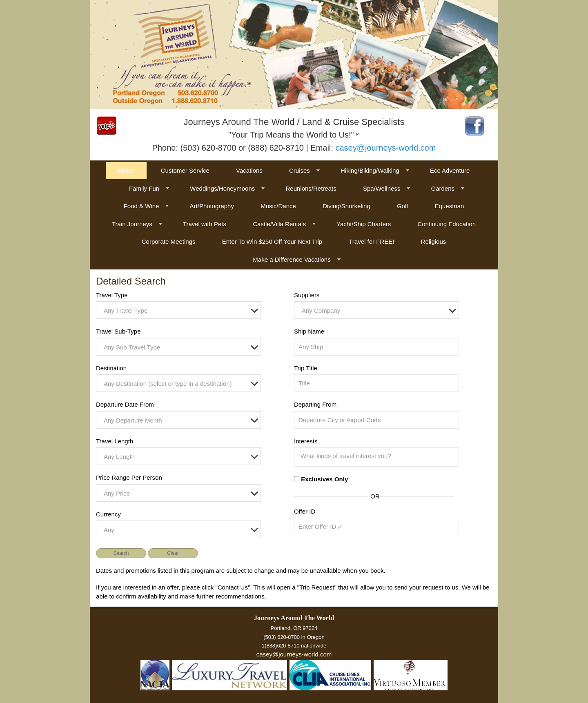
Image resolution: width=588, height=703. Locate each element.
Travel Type (112, 295)
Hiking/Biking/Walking (370, 170)
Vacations (249, 170)
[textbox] (180, 310)
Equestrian (450, 206)
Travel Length (115, 441)
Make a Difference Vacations (292, 259)
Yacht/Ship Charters (364, 224)
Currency (108, 514)
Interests (306, 441)
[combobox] (178, 310)
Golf (403, 206)
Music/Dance (278, 206)
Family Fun (144, 188)
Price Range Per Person (129, 477)
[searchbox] (379, 456)
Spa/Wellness (382, 188)
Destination (111, 368)
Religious (434, 241)
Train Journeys (132, 224)
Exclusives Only (324, 479)
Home (126, 170)
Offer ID (305, 511)
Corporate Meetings (169, 241)
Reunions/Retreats (311, 188)
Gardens (443, 188)
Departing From (315, 404)
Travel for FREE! (371, 241)
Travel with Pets (205, 224)
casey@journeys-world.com (385, 148)
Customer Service (185, 170)
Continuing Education (447, 224)
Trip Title (306, 368)
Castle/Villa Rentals (279, 224)
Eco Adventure (450, 170)
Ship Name (309, 331)
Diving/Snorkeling (346, 206)
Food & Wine (141, 206)
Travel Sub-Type (118, 331)
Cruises (300, 170)
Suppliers (307, 295)
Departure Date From (125, 404)
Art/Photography (212, 206)
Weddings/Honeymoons (222, 188)
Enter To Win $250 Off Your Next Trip (272, 241)
